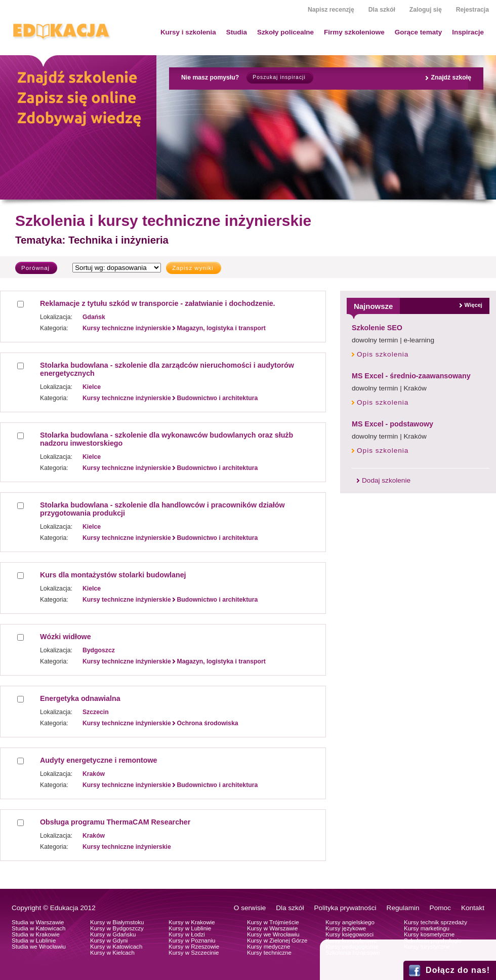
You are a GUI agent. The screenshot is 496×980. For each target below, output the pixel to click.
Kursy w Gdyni (109, 940)
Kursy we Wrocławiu (273, 934)
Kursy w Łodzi (187, 934)
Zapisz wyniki (193, 268)
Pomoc (440, 908)
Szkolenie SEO (377, 328)
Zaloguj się (426, 10)
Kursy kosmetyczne (429, 934)
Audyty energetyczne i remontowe (98, 760)
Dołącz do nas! (458, 970)
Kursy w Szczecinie (194, 953)
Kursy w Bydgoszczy (117, 928)
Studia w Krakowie (36, 934)
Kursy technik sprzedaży (436, 922)
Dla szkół (382, 10)
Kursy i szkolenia (188, 32)
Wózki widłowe (66, 637)
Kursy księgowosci (349, 934)
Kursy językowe (346, 928)
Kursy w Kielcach (112, 953)
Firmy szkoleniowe (354, 32)
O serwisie (250, 908)
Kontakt (473, 908)
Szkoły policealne (285, 32)
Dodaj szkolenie (386, 480)
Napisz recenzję (331, 10)
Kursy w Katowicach (116, 947)
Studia (237, 32)
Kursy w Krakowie (192, 922)
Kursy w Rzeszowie (194, 947)
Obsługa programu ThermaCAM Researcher (115, 822)
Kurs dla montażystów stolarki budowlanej (113, 575)
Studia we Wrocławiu (39, 947)
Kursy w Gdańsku (113, 934)
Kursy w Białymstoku (117, 922)
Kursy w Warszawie (272, 928)
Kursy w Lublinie (190, 928)
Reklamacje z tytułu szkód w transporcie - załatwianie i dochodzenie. (158, 303)
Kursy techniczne (269, 953)
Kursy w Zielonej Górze (277, 940)
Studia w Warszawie (38, 922)
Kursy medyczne (268, 947)
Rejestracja (472, 10)
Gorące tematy (418, 32)
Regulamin (403, 908)
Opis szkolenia (383, 354)
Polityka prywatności (345, 908)
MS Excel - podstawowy (392, 424)
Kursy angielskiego (350, 922)
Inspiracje (468, 32)
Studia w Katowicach (39, 928)
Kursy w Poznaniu (192, 940)
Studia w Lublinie (34, 940)
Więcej (473, 305)
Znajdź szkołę (451, 77)
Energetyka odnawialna (80, 698)
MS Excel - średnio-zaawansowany (411, 376)
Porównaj (35, 268)
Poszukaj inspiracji (279, 77)
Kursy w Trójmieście (273, 922)
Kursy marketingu (427, 928)
